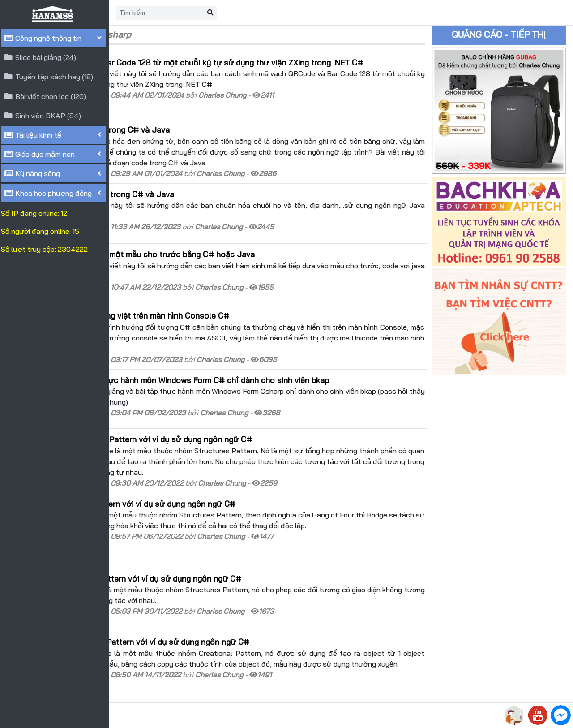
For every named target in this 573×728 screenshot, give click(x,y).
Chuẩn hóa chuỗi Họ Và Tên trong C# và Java (203, 196)
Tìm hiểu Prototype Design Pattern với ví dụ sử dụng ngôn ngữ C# (240, 603)
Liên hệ (202, 13)
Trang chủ (159, 13)
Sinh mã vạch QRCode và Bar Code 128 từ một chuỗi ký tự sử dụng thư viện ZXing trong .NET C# (286, 68)
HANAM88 (194, 715)
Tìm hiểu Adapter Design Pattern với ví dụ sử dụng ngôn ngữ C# (236, 549)
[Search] (272, 13)
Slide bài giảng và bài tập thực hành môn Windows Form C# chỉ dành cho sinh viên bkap (280, 367)
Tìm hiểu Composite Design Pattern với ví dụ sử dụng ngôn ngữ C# (242, 420)
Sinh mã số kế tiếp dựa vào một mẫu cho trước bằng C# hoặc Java (243, 249)
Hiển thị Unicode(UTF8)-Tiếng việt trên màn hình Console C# (230, 302)
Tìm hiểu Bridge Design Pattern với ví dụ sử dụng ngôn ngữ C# (233, 485)
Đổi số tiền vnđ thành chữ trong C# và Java (200, 131)
